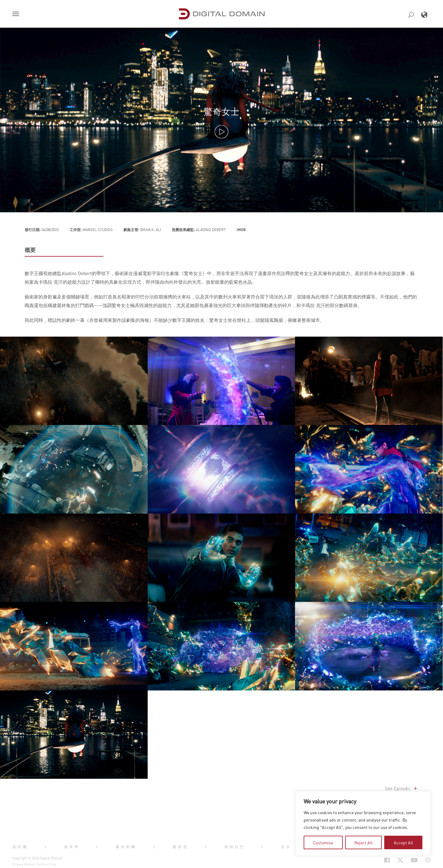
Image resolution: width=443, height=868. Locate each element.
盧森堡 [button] (180, 847)
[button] (17, 14)
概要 (30, 250)
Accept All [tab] (403, 842)
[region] (363, 823)
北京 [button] (286, 847)
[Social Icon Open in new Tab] (387, 860)
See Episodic (402, 788)
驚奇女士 (221, 112)
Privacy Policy (23, 864)
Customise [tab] (323, 842)
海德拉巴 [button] (235, 847)
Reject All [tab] (363, 842)
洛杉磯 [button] (20, 847)
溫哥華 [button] (72, 847)
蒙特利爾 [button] (126, 847)
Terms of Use (46, 864)
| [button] (46, 847)
